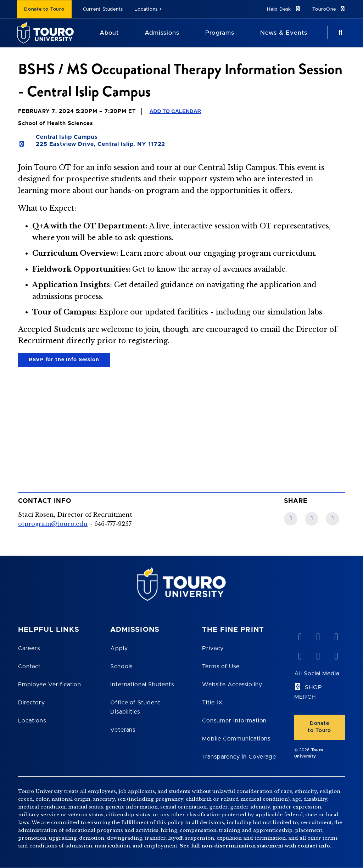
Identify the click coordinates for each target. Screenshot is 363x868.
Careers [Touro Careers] (29, 648)
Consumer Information (234, 721)
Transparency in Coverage (239, 757)
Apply (119, 648)
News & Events (284, 33)
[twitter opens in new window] (318, 654)
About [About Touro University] (109, 33)
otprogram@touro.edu (53, 524)
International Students (142, 685)
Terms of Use (221, 666)
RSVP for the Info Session (64, 360)
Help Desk (284, 9)
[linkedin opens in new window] (336, 635)
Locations (146, 9)
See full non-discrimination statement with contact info (255, 846)
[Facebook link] (291, 519)
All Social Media (317, 674)
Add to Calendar (175, 111)
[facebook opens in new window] (300, 654)
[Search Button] (340, 33)
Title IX (212, 703)
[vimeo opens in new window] (300, 635)
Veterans (123, 730)
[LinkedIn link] (312, 519)
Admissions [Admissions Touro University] (162, 33)
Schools (122, 666)
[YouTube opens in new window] (318, 635)
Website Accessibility (232, 685)
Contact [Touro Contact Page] (29, 666)
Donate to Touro (44, 9)
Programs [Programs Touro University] (220, 33)
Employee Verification (50, 685)
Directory (32, 703)
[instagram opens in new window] (336, 654)
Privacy (213, 648)
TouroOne (329, 9)
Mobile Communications (236, 739)
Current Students (103, 9)
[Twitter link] (333, 519)
